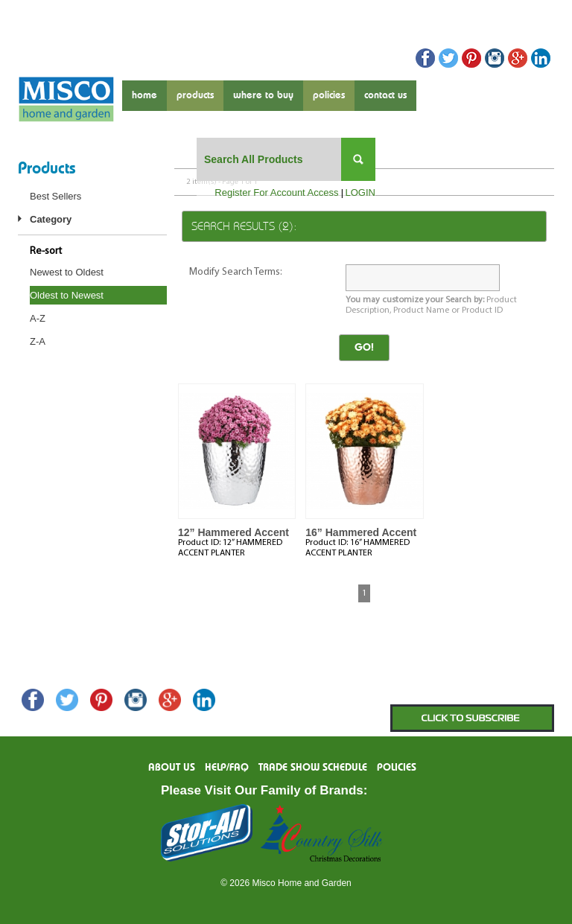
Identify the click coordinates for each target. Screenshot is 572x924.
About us (172, 768)
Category (51, 219)
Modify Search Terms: (236, 272)
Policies (329, 95)
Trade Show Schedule (313, 768)
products (195, 95)
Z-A (38, 341)
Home (144, 95)
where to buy (263, 95)
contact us (385, 95)
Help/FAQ (227, 768)
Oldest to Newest (67, 295)
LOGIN (360, 192)
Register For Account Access (276, 192)
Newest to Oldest (67, 272)
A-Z (38, 318)
